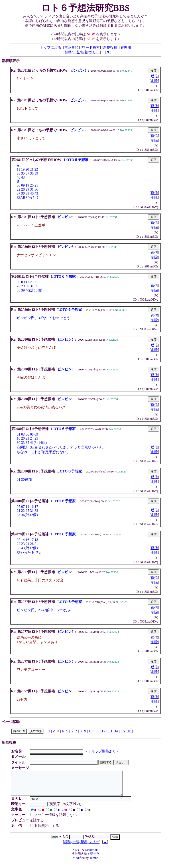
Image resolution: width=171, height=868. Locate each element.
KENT (77, 854)
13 (110, 731)
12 (104, 731)
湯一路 (95, 858)
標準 (68, 52)
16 (129, 731)
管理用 (126, 47)
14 (116, 731)
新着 (84, 52)
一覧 (76, 52)
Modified (79, 862)
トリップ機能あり (103, 751)
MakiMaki (92, 854)
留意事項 (71, 47)
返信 (154, 76)
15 (123, 731)
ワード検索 (91, 47)
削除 (154, 81)
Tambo (94, 862)
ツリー (94, 52)
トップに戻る (51, 47)
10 (91, 731)
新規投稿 (110, 47)
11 (97, 731)
